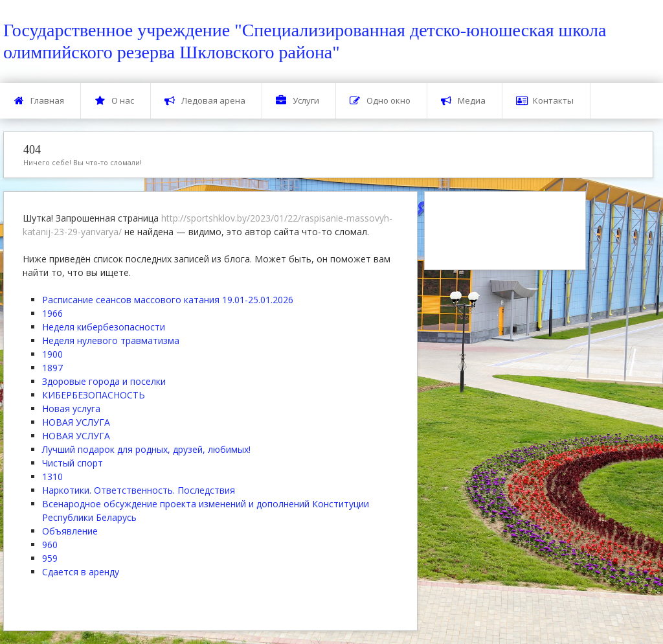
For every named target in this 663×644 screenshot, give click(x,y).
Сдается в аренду (81, 572)
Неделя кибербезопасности (104, 327)
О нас (114, 101)
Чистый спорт (73, 463)
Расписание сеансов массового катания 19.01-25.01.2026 (168, 300)
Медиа (463, 101)
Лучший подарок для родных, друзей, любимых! (146, 449)
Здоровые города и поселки (104, 381)
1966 (52, 313)
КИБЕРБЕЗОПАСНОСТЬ (94, 395)
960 (50, 545)
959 (50, 558)
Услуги (298, 101)
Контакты (545, 101)
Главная (39, 101)
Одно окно (380, 101)
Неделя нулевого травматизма (111, 340)
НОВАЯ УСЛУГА (76, 422)
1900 (52, 354)
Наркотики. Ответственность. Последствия (139, 490)
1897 (52, 368)
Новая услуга (71, 408)
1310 (52, 477)
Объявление (70, 531)
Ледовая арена (205, 101)
